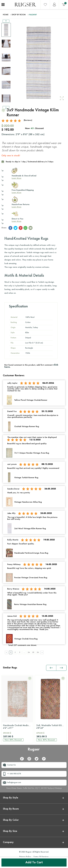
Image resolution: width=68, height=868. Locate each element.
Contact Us (12, 765)
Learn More (16, 178)
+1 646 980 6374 (14, 774)
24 (29, 652)
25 (33, 652)
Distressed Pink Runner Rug (51, 727)
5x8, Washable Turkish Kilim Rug (18, 727)
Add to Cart (34, 863)
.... (24, 652)
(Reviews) (28, 120)
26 (38, 652)
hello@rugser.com (14, 783)
